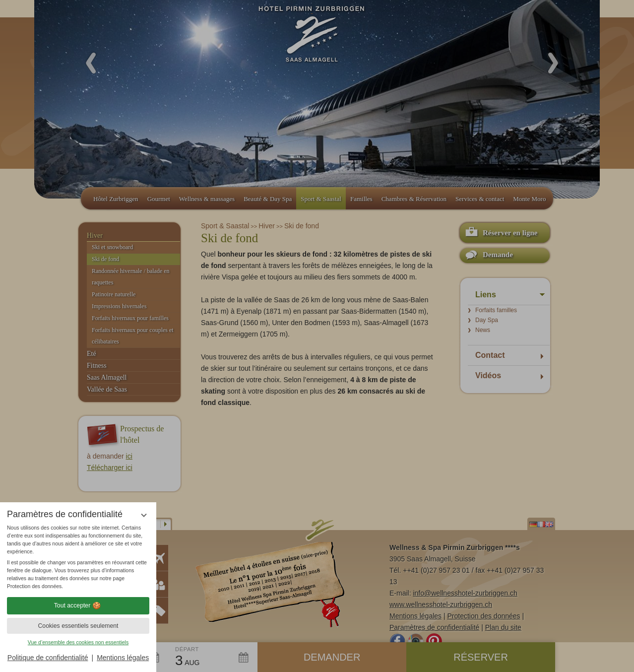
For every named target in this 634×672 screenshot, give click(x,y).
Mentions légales (123, 658)
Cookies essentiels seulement (78, 626)
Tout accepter (78, 605)
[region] (78, 557)
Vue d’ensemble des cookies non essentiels (78, 642)
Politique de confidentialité (48, 658)
